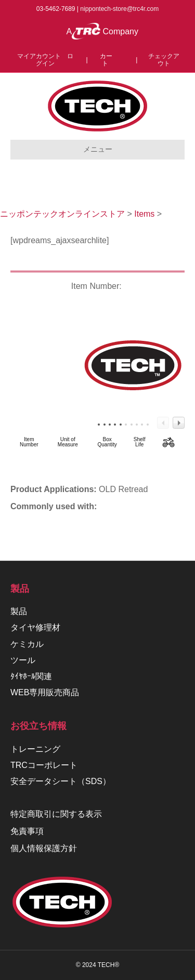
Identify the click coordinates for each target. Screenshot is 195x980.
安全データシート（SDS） (61, 781)
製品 (19, 611)
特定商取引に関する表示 (56, 814)
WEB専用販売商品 (45, 692)
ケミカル (27, 644)
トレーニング (35, 749)
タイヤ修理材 (35, 627)
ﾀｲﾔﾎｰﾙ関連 (31, 676)
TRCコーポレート (44, 765)
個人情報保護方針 (44, 848)
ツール (23, 660)
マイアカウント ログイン (45, 60)
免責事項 (27, 831)
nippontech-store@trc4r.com (119, 9)
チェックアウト (164, 60)
